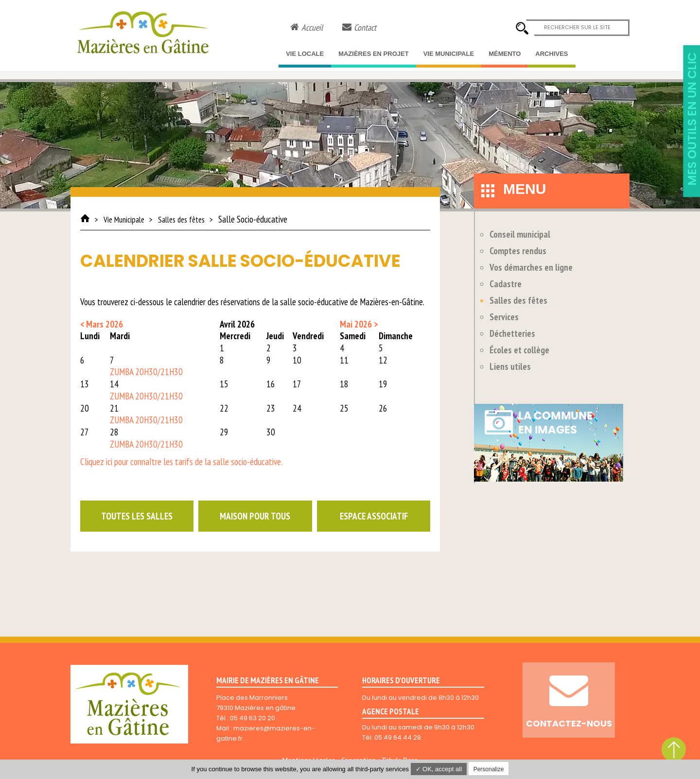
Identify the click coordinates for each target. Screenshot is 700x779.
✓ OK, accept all (439, 769)
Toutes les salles (137, 516)
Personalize (489, 769)
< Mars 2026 (102, 324)
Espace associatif (374, 516)
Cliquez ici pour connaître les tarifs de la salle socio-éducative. (181, 462)
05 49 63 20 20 (253, 718)
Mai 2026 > (359, 324)
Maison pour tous (255, 516)
